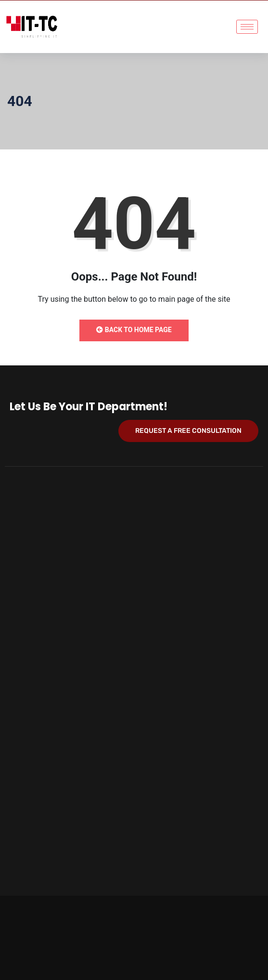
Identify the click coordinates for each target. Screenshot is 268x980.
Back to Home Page (134, 330)
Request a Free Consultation (188, 431)
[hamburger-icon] (247, 27)
